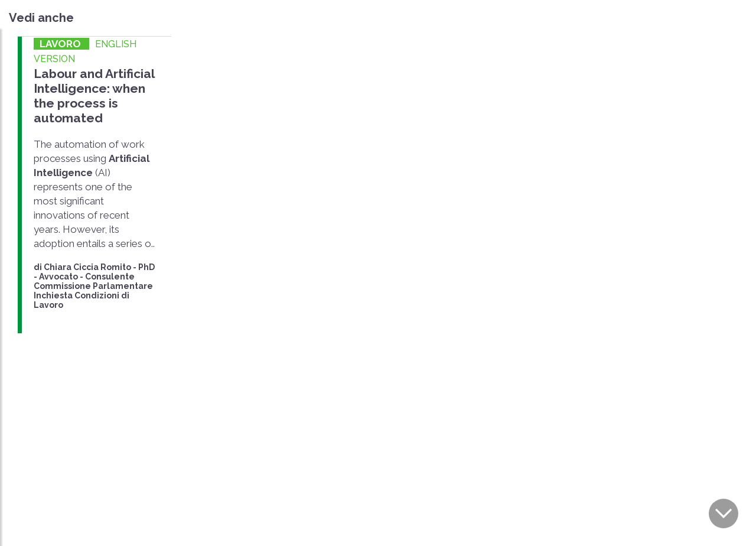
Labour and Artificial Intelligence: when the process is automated (94, 96)
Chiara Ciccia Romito (87, 267)
